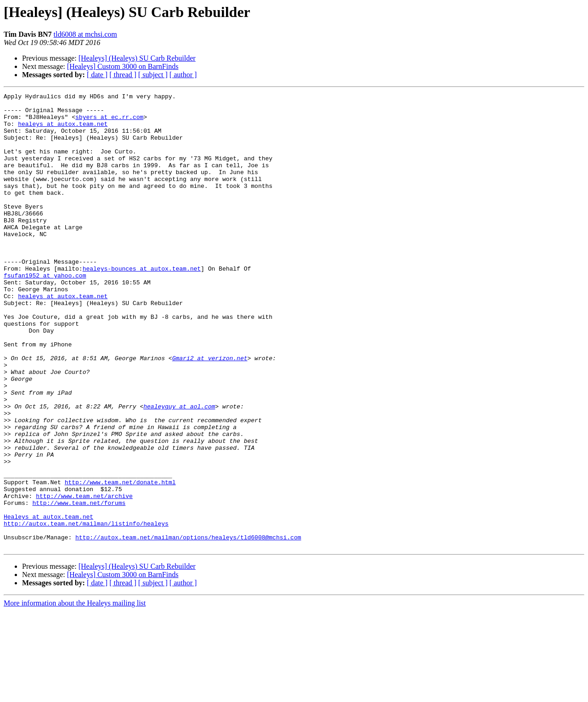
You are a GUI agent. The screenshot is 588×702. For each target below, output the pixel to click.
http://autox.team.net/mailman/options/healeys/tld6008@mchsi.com (188, 627)
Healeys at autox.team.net (48, 602)
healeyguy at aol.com (179, 470)
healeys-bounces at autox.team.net (142, 304)
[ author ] (183, 75)
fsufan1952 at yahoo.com (45, 312)
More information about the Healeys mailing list (75, 694)
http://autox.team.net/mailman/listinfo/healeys (86, 610)
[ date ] (97, 75)
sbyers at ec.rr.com (109, 122)
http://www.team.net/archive (84, 577)
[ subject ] (153, 75)
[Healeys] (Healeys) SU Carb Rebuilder (137, 58)
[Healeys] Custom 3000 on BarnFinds (123, 66)
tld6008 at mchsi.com (85, 34)
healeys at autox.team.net (63, 130)
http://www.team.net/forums (79, 585)
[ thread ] (123, 75)
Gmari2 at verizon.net (210, 412)
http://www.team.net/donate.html (120, 560)
